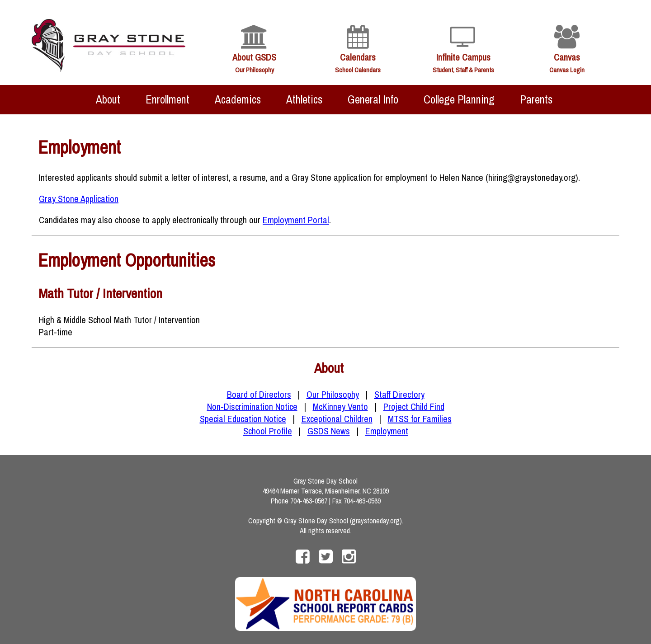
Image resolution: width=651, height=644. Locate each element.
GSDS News (329, 431)
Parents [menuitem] (536, 99)
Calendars (358, 57)
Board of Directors (259, 394)
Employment (387, 431)
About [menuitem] (108, 99)
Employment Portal (296, 220)
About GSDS (254, 57)
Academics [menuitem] (238, 99)
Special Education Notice (243, 419)
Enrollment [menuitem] (167, 99)
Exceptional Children (337, 419)
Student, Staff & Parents (463, 70)
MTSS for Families (420, 419)
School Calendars (358, 70)
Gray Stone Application (79, 199)
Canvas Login (567, 70)
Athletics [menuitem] (304, 99)
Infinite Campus (463, 57)
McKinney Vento (340, 407)
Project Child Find (414, 407)
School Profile (268, 431)
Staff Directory (399, 394)
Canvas (567, 57)
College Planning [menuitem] (459, 99)
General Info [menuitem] (373, 99)
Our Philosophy (255, 70)
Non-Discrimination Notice (252, 407)
